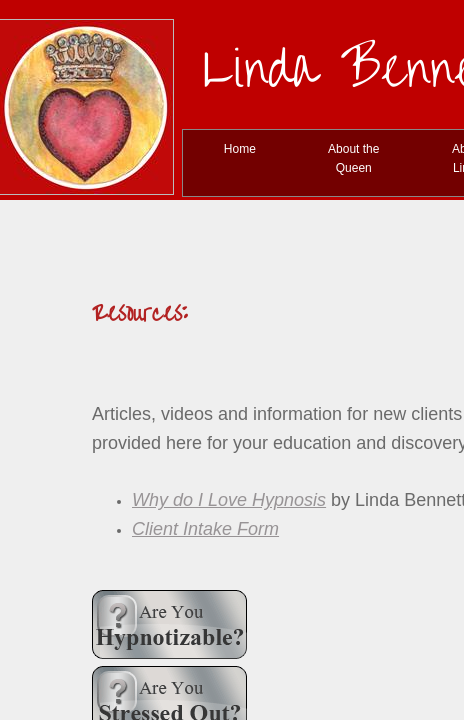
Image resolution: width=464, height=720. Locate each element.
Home (240, 149)
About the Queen (353, 158)
